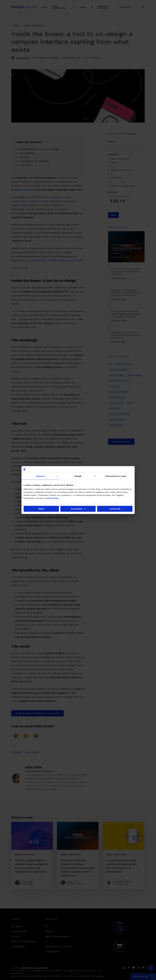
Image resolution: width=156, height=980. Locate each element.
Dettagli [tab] (78, 476)
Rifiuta (41, 509)
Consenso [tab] (40, 476)
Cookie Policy (52, 498)
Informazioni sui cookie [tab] (116, 476)
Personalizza (78, 509)
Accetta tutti (115, 509)
